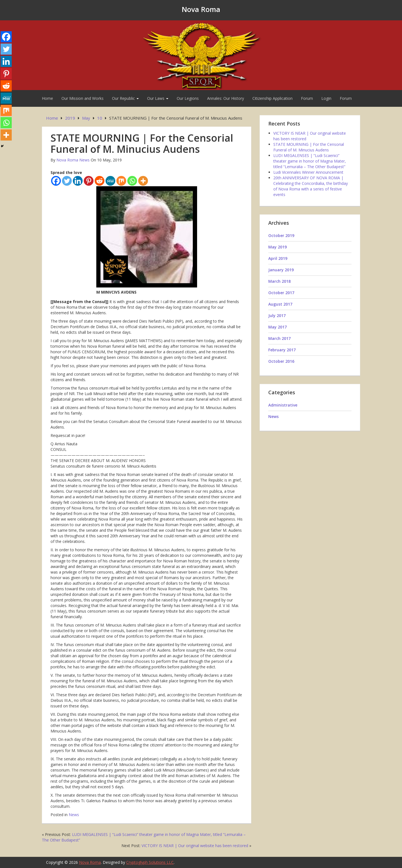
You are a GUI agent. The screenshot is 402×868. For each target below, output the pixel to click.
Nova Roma (201, 9)
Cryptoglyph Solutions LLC (150, 862)
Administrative (283, 405)
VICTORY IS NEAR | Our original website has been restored (195, 846)
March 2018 (279, 281)
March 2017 (279, 338)
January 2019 (281, 270)
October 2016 (281, 361)
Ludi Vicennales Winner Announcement (308, 172)
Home (47, 98)
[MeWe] (110, 181)
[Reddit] (100, 181)
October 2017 (281, 293)
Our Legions (188, 98)
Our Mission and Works (82, 98)
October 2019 (281, 235)
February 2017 (282, 350)
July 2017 (277, 315)
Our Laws (158, 98)
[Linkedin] (78, 181)
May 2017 (277, 327)
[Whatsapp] (132, 181)
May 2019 (277, 247)
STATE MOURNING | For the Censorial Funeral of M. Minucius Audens (309, 147)
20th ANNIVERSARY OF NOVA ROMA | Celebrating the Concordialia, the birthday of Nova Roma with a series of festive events (311, 186)
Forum (307, 98)
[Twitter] (67, 181)
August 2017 (280, 304)
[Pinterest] (89, 181)
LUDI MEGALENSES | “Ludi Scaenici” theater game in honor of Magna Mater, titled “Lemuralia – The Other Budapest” (310, 161)
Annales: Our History (226, 98)
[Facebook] (56, 181)
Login (326, 98)
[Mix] (121, 181)
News (74, 815)
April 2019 (278, 258)
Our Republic (125, 98)
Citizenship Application (272, 98)
